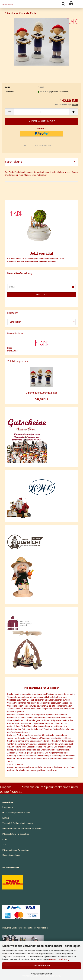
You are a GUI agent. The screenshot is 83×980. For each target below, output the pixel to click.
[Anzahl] (41, 112)
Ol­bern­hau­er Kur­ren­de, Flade (42, 393)
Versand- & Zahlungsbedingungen (18, 823)
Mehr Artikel (13, 351)
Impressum (8, 807)
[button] (10, 112)
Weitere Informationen (41, 974)
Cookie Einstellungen (12, 855)
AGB (4, 845)
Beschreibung (13, 162)
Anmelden (41, 295)
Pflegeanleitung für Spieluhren (16, 834)
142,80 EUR (42, 399)
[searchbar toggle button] (63, 4)
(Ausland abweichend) (60, 92)
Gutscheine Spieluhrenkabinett (16, 812)
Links (5, 839)
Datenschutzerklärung (59, 959)
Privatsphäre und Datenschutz (16, 850)
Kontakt (6, 818)
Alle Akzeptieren (42, 966)
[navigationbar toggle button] (79, 4)
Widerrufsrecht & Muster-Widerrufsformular (22, 829)
